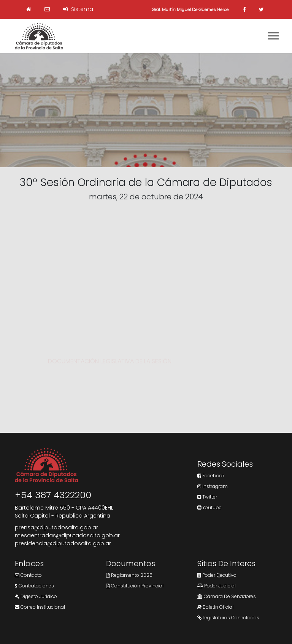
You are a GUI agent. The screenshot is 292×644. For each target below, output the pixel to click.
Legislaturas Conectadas (228, 618)
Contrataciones (34, 586)
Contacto (28, 575)
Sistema (78, 9)
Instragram (213, 486)
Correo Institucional (40, 607)
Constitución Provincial (135, 586)
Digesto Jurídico (36, 596)
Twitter (207, 497)
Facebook (211, 476)
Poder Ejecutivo (217, 575)
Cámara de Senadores (227, 596)
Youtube (209, 507)
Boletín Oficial (215, 607)
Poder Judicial (217, 586)
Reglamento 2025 (129, 575)
